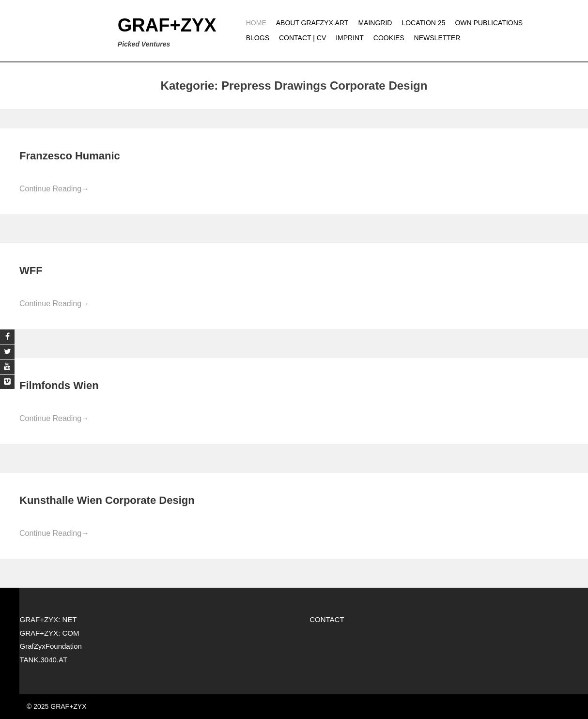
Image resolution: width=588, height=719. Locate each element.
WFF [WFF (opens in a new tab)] (31, 271)
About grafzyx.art (312, 23)
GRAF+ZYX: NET (48, 619)
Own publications (489, 23)
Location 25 (423, 23)
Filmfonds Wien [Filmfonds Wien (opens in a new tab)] (59, 385)
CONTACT (327, 619)
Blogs (258, 38)
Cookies (389, 38)
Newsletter (437, 38)
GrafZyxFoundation (50, 646)
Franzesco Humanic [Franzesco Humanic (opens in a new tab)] (70, 156)
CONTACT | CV (302, 38)
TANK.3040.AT (43, 660)
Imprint (350, 38)
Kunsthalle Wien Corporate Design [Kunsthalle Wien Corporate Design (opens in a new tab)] (107, 500)
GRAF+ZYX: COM (49, 633)
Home (256, 23)
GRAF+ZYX (167, 25)
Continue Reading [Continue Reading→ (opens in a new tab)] (54, 189)
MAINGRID (375, 23)
